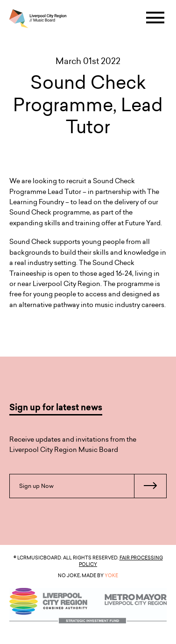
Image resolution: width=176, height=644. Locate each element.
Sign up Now (93, 486)
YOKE (111, 575)
